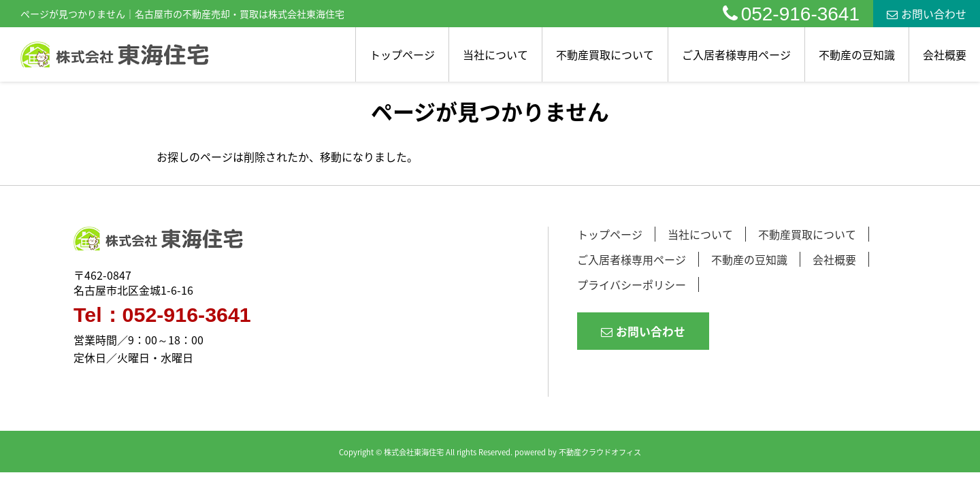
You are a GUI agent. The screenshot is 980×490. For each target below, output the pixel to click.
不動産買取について (605, 54)
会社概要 (945, 54)
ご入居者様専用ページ (736, 54)
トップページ (402, 54)
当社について (495, 54)
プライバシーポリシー (632, 284)
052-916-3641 (791, 14)
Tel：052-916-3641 (162, 315)
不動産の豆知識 (857, 54)
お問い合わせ (927, 14)
